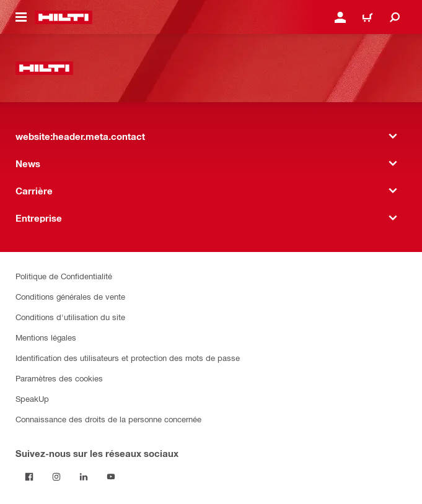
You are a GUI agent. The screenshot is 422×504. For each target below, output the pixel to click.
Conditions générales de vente (70, 296)
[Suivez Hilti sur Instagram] (56, 477)
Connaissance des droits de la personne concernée (108, 419)
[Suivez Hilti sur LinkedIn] (84, 477)
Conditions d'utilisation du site (70, 317)
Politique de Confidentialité (64, 276)
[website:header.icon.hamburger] (21, 17)
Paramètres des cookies (59, 378)
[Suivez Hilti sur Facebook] (29, 477)
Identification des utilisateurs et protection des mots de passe (128, 358)
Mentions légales (46, 337)
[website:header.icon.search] (395, 17)
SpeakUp (32, 398)
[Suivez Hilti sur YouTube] (111, 477)
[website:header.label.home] (64, 17)
